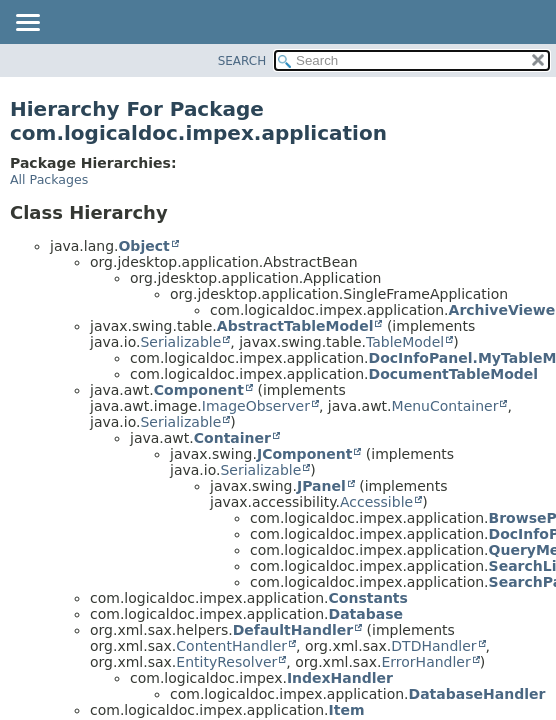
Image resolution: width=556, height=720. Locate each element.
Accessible (376, 502)
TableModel (405, 342)
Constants (368, 598)
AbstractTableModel (295, 326)
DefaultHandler (293, 630)
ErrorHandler (425, 662)
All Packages (49, 179)
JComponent (304, 454)
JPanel (321, 486)
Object (143, 246)
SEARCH (242, 61)
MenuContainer (445, 406)
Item (347, 710)
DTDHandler (433, 646)
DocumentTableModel (454, 374)
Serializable (180, 342)
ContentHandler (231, 646)
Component (199, 390)
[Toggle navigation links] (27, 24)
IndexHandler (340, 678)
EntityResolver (226, 662)
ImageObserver (256, 406)
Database (366, 614)
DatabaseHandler (477, 694)
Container (232, 438)
